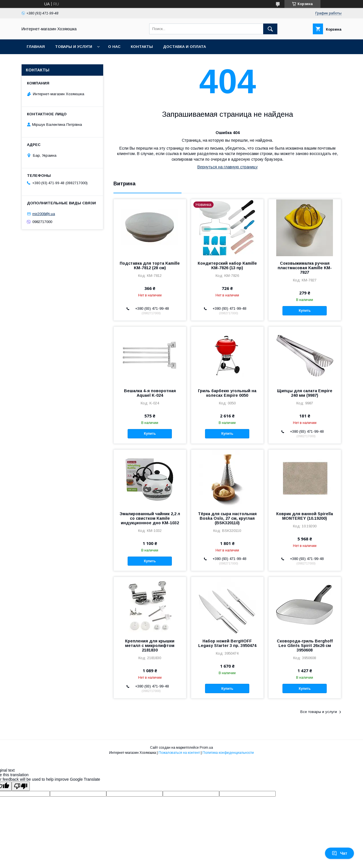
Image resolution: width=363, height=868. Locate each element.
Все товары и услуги (319, 712)
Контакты (142, 47)
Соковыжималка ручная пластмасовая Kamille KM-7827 (305, 268)
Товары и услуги (74, 47)
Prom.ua (206, 748)
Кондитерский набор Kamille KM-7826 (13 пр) (227, 266)
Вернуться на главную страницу (228, 167)
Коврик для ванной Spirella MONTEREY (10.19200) (305, 516)
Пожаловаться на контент (179, 753)
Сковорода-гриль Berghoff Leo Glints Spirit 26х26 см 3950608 (305, 646)
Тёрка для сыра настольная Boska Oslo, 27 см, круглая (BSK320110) (227, 518)
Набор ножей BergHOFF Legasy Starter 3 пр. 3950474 (227, 643)
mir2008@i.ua (44, 214)
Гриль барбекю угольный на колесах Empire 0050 (227, 393)
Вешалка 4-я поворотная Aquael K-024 (150, 393)
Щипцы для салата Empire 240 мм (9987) (305, 393)
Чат (339, 853)
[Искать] (270, 29)
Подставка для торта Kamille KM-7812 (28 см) (150, 266)
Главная (36, 47)
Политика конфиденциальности (228, 753)
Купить (305, 311)
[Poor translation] (21, 786)
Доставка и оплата (184, 47)
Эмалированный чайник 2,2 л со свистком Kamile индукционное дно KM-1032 (150, 518)
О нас (114, 47)
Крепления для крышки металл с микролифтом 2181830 (150, 646)
